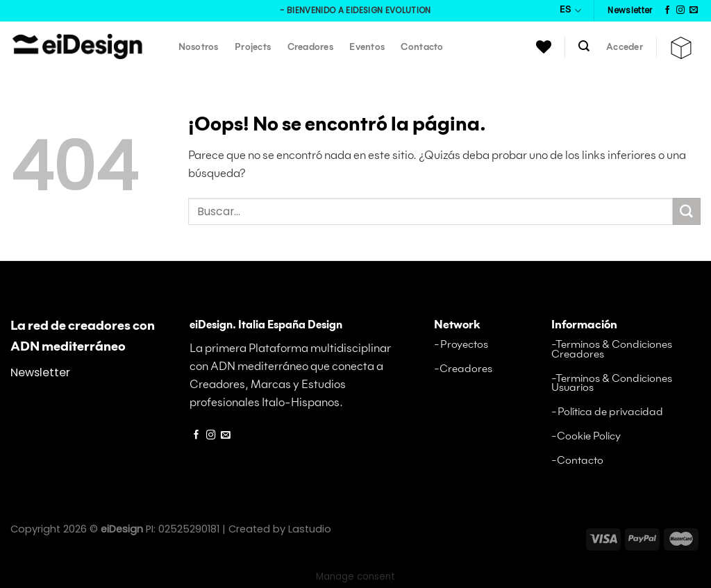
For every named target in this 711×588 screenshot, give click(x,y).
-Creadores (463, 369)
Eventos (367, 48)
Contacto (422, 48)
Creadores (310, 48)
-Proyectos (461, 345)
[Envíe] (687, 212)
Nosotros (199, 48)
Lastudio (310, 529)
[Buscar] (585, 46)
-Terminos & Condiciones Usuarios (612, 384)
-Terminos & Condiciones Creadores (612, 350)
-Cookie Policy (586, 436)
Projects (253, 48)
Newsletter (40, 372)
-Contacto (577, 461)
